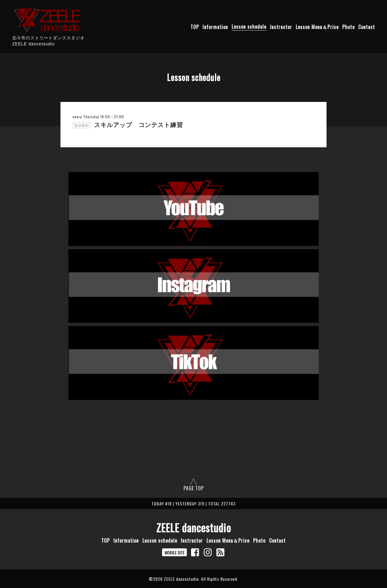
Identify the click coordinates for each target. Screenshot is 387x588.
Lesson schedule (249, 27)
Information (215, 27)
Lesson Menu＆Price (317, 27)
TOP (195, 27)
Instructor (281, 27)
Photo (348, 27)
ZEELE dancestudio (194, 528)
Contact (367, 27)
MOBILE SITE (174, 552)
